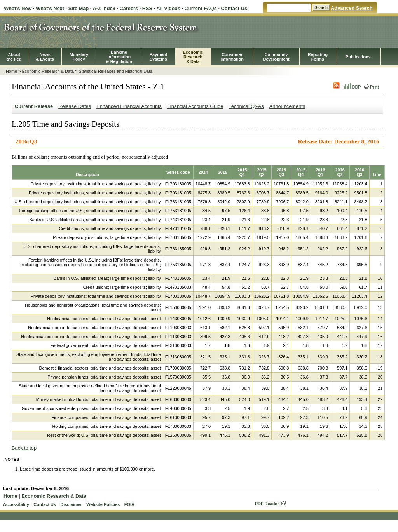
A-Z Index (104, 8)
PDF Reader (267, 504)
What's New (18, 8)
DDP (352, 87)
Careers (129, 8)
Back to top (24, 448)
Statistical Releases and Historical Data (115, 71)
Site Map (79, 8)
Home (11, 71)
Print (371, 87)
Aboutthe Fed (14, 57)
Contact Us (234, 8)
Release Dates (75, 106)
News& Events (45, 57)
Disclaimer (71, 504)
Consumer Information (232, 57)
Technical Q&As (246, 106)
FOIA (129, 504)
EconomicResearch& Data (193, 57)
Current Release (34, 106)
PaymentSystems (158, 57)
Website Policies (103, 504)
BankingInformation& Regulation (119, 57)
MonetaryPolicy (79, 57)
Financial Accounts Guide (195, 106)
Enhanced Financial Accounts (129, 106)
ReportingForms (318, 57)
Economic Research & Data (48, 71)
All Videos (168, 8)
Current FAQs (201, 8)
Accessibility (16, 504)
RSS (147, 8)
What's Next (50, 8)
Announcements (287, 106)
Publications (358, 57)
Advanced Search (352, 8)
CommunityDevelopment (276, 57)
